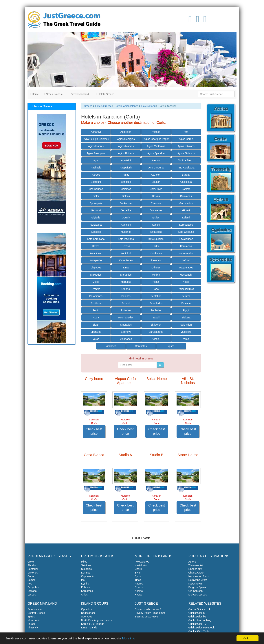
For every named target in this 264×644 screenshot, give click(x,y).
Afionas (156, 132)
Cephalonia (88, 576)
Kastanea (126, 232)
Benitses (126, 182)
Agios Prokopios (96, 153)
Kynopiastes (126, 260)
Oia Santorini (196, 591)
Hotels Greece (105, 94)
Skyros (139, 587)
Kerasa (126, 246)
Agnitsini (126, 160)
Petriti (96, 310)
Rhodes (32, 565)
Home (34, 94)
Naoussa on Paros (199, 576)
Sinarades (126, 325)
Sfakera (186, 318)
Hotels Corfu (148, 106)
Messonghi (186, 275)
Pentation (156, 296)
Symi (138, 573)
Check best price (94, 431)
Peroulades (156, 303)
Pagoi (156, 289)
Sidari (96, 325)
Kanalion (126, 225)
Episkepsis (96, 203)
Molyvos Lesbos (198, 595)
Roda (96, 318)
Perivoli (126, 303)
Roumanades (126, 318)
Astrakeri (156, 175)
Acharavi (96, 132)
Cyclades (87, 609)
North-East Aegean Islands (97, 620)
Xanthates (141, 346)
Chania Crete (196, 573)
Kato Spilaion (156, 239)
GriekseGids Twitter (200, 631)
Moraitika (126, 282)
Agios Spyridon (156, 153)
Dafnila (126, 196)
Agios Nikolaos (186, 146)
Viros (186, 339)
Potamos (126, 310)
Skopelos (87, 569)
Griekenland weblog (200, 620)
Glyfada (96, 218)
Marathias (126, 275)
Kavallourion (186, 239)
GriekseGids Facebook (201, 628)
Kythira (85, 584)
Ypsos (171, 346)
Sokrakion (186, 325)
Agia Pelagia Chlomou (96, 139)
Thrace (32, 624)
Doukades (186, 196)
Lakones (156, 260)
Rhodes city (195, 569)
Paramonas (96, 296)
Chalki (138, 569)
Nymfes (96, 289)
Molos (96, 282)
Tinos (138, 580)
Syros (138, 576)
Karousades (186, 225)
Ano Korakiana (186, 168)
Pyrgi (186, 310)
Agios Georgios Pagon (157, 139)
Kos (30, 584)
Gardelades (186, 203)
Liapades (96, 268)
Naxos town (195, 584)
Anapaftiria (126, 168)
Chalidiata (186, 182)
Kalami (186, 218)
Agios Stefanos (186, 153)
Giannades (156, 210)
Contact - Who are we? (148, 609)
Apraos (96, 175)
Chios (85, 595)
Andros (139, 584)
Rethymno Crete (198, 580)
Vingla (156, 339)
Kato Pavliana (126, 239)
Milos (84, 562)
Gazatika (126, 210)
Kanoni (156, 225)
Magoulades (186, 268)
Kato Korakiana (96, 239)
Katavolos (156, 232)
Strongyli (126, 332)
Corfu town (156, 189)
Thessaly (33, 628)
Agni (96, 160)
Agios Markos (126, 146)
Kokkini (156, 246)
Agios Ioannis (96, 146)
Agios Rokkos (126, 153)
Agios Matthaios (156, 146)
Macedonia (34, 620)
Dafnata (186, 189)
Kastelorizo (141, 565)
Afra (186, 132)
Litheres (156, 268)
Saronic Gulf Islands (93, 624)
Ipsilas (156, 218)
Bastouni (96, 182)
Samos (32, 580)
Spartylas (96, 332)
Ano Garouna (156, 168)
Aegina (139, 591)
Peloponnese (35, 609)
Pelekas (126, 296)
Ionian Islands (89, 628)
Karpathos (87, 591)
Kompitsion (96, 253)
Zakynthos (33, 587)
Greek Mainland (80, 94)
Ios (83, 580)
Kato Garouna (186, 232)
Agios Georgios (126, 139)
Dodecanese (88, 613)
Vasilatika (186, 332)
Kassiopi (96, 232)
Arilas (126, 175)
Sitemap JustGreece (146, 617)
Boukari (156, 182)
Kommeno (186, 246)
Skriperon (156, 325)
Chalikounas (96, 189)
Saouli (156, 318)
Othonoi (126, 289)
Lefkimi (186, 260)
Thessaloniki (196, 565)
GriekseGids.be (197, 617)
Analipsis (96, 168)
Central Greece (36, 613)
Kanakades (96, 225)
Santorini (33, 569)
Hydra (138, 595)
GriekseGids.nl (197, 613)
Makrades (96, 275)
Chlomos (126, 189)
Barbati (186, 175)
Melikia (156, 275)
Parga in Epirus (197, 587)
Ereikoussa (126, 203)
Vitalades (111, 346)
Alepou (156, 160)
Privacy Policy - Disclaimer (150, 613)
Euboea (86, 587)
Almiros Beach (186, 160)
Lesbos (32, 595)
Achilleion (126, 132)
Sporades (87, 617)
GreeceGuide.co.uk (200, 609)
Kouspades (96, 260)
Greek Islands (54, 94)
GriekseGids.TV (198, 624)
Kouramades (186, 253)
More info (129, 639)
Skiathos (86, 565)
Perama (186, 296)
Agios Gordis (186, 139)
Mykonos (33, 573)
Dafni (96, 196)
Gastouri (96, 210)
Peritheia (96, 303)
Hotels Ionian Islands (126, 106)
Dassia (156, 196)
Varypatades (156, 332)
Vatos (96, 339)
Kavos (96, 246)
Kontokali (126, 253)
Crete (31, 562)
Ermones (156, 203)
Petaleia (186, 303)
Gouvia (126, 218)
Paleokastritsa (186, 289)
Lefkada (32, 591)
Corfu (31, 576)
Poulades (156, 310)
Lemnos (86, 573)
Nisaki (156, 282)
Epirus (31, 617)
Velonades (126, 339)
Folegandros (142, 562)
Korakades (156, 253)
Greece (88, 106)
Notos (186, 282)
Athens (192, 562)
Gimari (186, 210)
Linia (126, 268)
